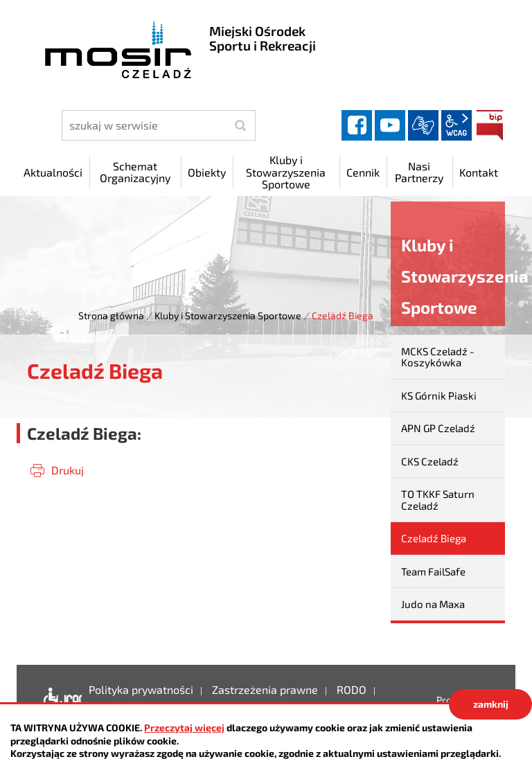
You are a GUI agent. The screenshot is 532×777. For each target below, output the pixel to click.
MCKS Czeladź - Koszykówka (438, 357)
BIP (490, 125)
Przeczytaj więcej (184, 727)
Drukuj (68, 470)
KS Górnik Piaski (439, 395)
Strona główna (111, 315)
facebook (357, 125)
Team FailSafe (433, 571)
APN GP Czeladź (438, 428)
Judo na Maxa (433, 604)
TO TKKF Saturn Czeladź (438, 500)
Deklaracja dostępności (59, 700)
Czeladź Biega (434, 538)
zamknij (491, 704)
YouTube (390, 125)
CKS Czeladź (430, 461)
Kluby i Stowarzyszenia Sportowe (228, 315)
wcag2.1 (456, 125)
